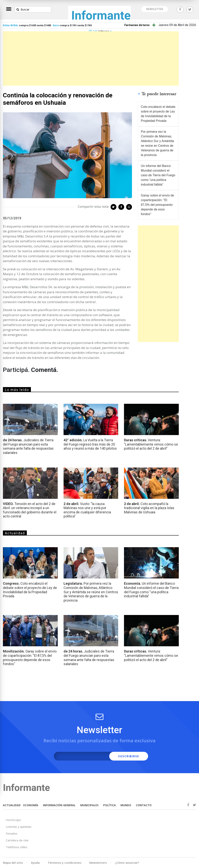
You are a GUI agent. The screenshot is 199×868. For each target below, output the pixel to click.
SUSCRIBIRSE (129, 756)
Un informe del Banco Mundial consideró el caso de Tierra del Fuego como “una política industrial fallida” (158, 175)
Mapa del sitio (13, 863)
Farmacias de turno (137, 25)
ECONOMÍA (31, 805)
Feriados (12, 833)
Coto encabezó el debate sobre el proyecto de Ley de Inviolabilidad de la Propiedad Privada (158, 114)
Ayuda (35, 863)
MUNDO (126, 805)
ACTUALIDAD (12, 805)
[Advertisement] (91, 58)
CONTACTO (144, 805)
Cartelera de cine (17, 840)
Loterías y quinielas (19, 827)
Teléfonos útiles (17, 847)
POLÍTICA (110, 805)
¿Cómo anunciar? (127, 863)
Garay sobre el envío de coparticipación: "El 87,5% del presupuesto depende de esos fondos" (158, 205)
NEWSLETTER (155, 9)
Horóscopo (13, 820)
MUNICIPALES (89, 805)
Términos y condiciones (65, 863)
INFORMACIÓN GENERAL (59, 805)
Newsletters (98, 863)
